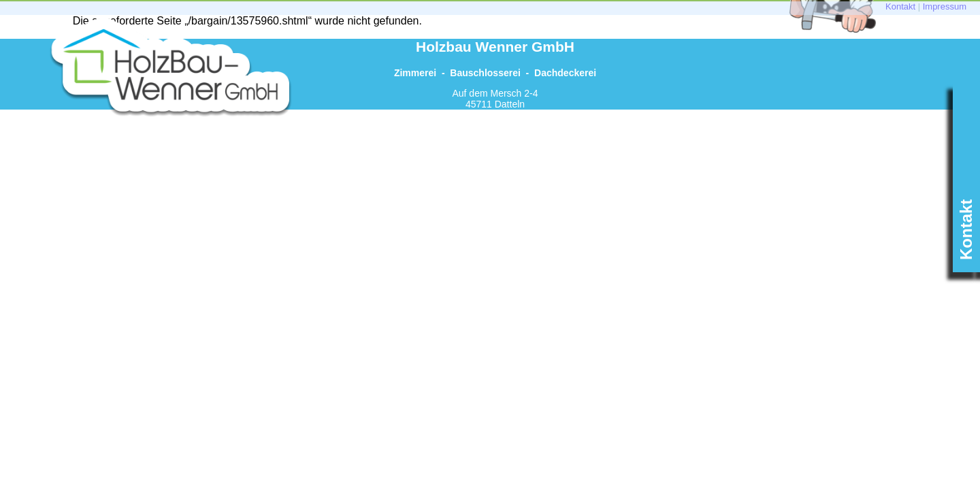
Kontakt (900, 6)
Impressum (945, 6)
